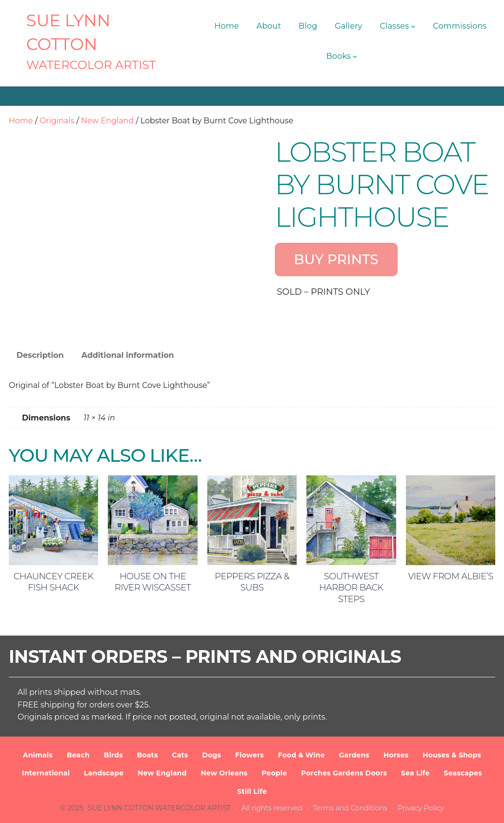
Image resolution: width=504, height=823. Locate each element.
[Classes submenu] (413, 26)
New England (108, 121)
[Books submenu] (355, 56)
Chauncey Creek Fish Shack (54, 582)
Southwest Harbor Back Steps (351, 588)
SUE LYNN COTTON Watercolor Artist (160, 808)
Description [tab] (40, 355)
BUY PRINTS (336, 259)
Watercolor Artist (91, 65)
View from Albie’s (450, 576)
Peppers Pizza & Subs (252, 582)
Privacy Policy (421, 808)
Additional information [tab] (127, 355)
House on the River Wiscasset (153, 582)
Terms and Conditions (350, 808)
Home (21, 121)
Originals (57, 121)
